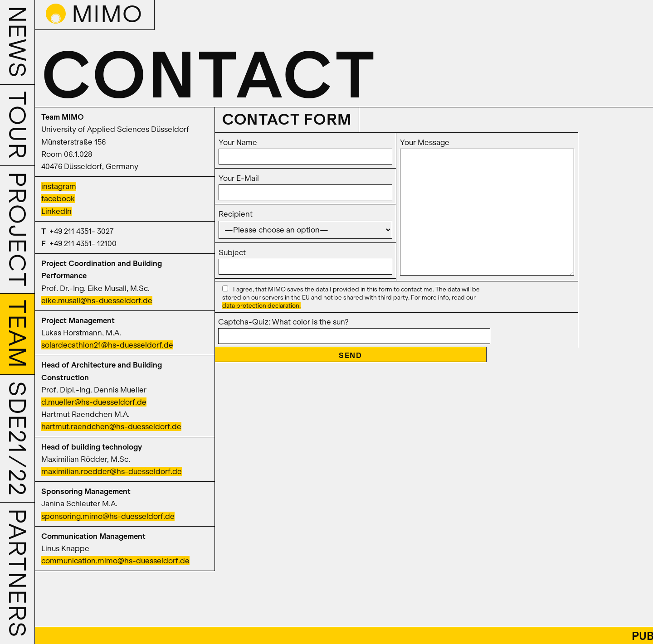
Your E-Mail (305, 185)
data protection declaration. (261, 306)
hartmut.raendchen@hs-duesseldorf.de (111, 426)
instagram (59, 186)
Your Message (487, 208)
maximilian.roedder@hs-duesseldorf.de (112, 471)
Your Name (305, 149)
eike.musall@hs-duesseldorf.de (97, 300)
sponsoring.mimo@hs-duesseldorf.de (108, 516)
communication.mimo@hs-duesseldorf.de (115, 561)
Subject (305, 259)
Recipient (305, 222)
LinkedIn (56, 211)
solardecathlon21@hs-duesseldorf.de (107, 345)
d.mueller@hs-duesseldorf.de (94, 402)
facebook (58, 199)
